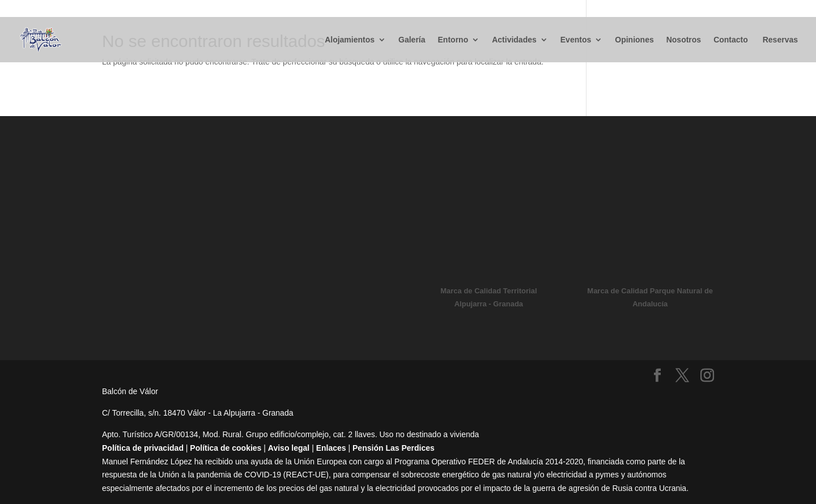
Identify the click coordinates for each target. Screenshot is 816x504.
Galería (412, 40)
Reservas (779, 40)
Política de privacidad (143, 448)
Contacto (731, 40)
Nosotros (684, 40)
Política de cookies (226, 448)
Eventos (576, 40)
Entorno (453, 40)
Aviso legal (289, 448)
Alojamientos (350, 40)
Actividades (514, 40)
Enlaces (331, 448)
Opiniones (634, 40)
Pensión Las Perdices (394, 448)
